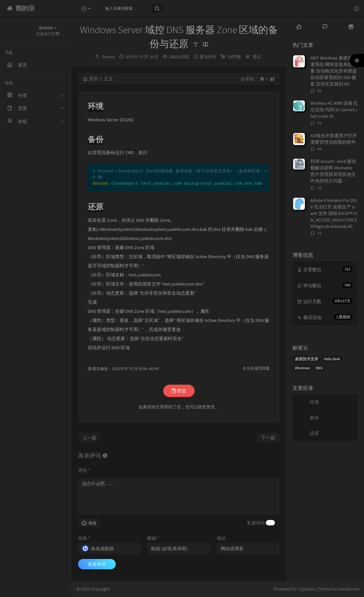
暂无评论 (208, 57)
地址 (221, 538)
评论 (84, 470)
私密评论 (256, 523)
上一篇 (89, 438)
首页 (91, 79)
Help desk (332, 359)
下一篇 (268, 438)
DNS (319, 368)
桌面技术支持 (306, 359)
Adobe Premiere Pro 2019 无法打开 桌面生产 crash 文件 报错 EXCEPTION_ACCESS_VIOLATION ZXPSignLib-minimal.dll (334, 213)
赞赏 (179, 391)
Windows (302, 368)
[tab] (299, 26)
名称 (84, 538)
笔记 (257, 57)
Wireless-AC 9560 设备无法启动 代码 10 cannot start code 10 (334, 110)
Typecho (306, 589)
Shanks (108, 57)
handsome (349, 589)
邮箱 (153, 538)
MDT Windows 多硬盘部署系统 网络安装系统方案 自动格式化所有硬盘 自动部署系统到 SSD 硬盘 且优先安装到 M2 (334, 71)
